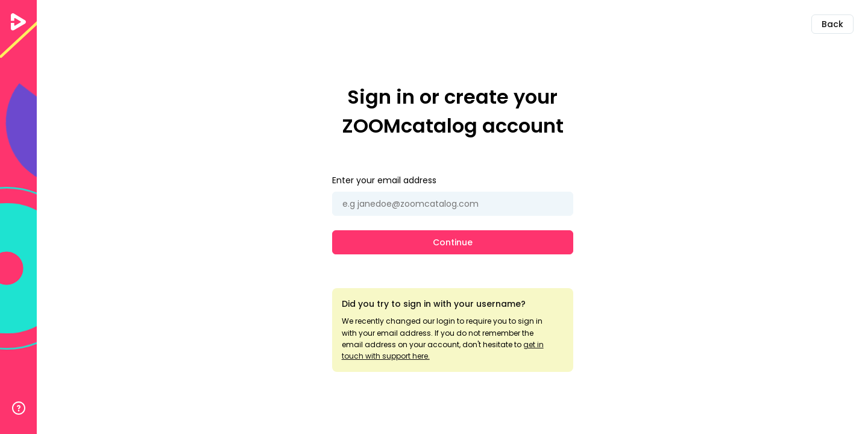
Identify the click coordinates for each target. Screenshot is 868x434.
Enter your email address (384, 180)
